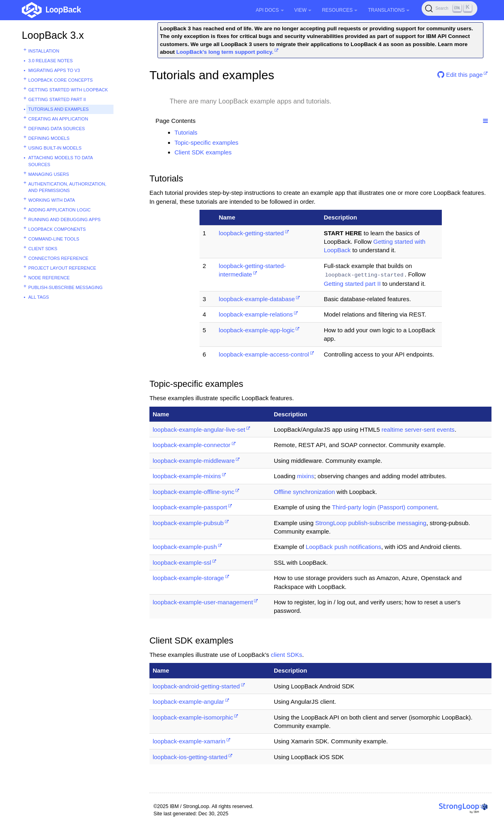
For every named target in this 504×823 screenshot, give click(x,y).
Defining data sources (57, 129)
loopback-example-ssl (182, 562)
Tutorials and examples (59, 109)
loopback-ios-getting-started (190, 757)
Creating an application (58, 119)
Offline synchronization (304, 492)
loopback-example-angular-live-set (199, 429)
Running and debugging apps (64, 219)
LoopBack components (57, 229)
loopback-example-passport (190, 507)
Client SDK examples (203, 152)
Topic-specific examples (206, 142)
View (303, 10)
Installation (44, 51)
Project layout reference (62, 268)
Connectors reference (58, 258)
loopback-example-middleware (194, 461)
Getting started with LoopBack (68, 90)
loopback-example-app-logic (257, 330)
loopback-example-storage (188, 578)
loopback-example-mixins (187, 476)
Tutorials (186, 132)
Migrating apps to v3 (54, 70)
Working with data (52, 200)
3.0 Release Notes (50, 61)
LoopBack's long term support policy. (225, 52)
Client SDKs (43, 249)
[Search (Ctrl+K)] (449, 8)
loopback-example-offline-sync (193, 492)
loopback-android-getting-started (196, 686)
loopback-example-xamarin (189, 741)
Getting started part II (57, 99)
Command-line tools (54, 239)
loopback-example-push (185, 547)
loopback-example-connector (192, 445)
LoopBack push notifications (343, 547)
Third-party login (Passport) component (384, 507)
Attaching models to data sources (61, 161)
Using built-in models (55, 148)
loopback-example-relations (256, 314)
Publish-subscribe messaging (65, 287)
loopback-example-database (257, 299)
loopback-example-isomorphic (193, 717)
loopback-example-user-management (203, 602)
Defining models (49, 138)
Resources (340, 10)
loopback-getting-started (251, 233)
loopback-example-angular (188, 702)
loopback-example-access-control (264, 354)
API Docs (270, 10)
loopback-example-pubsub (188, 523)
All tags (39, 297)
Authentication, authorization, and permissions (67, 187)
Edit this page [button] (460, 75)
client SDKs (287, 655)
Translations (389, 10)
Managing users (49, 174)
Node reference (49, 278)
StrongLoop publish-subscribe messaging (371, 523)
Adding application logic (59, 210)
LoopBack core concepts (61, 80)
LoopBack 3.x (53, 35)
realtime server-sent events (418, 429)
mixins (306, 476)
